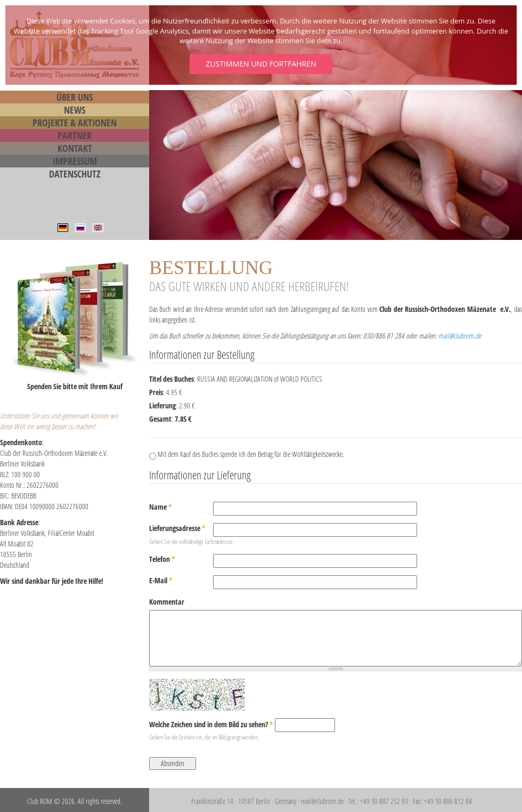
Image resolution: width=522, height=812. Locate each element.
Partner (75, 135)
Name (161, 507)
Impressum (75, 161)
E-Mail (161, 580)
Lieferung (162, 405)
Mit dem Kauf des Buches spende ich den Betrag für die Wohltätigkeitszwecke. (251, 454)
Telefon (162, 559)
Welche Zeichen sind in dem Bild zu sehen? (211, 724)
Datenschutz (75, 174)
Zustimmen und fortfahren (261, 64)
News (75, 110)
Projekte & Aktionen (75, 123)
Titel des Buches (172, 379)
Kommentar (167, 602)
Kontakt (75, 148)
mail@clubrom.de (460, 336)
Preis (156, 392)
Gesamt (160, 419)
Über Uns (75, 97)
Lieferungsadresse (177, 528)
